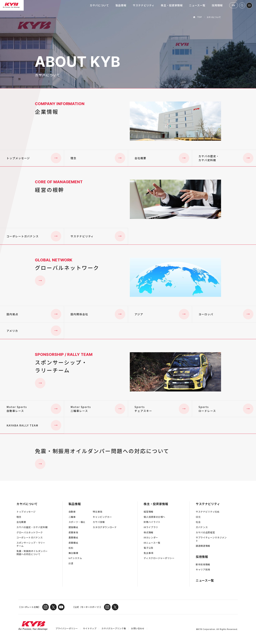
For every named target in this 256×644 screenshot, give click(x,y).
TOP (200, 17)
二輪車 (72, 517)
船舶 (71, 548)
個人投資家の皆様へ (154, 517)
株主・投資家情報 (172, 5)
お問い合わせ (138, 628)
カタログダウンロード (105, 527)
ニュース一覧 (197, 5)
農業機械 (73, 538)
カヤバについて (99, 5)
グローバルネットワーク (30, 532)
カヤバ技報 (99, 522)
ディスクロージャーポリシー (159, 558)
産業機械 (73, 543)
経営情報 (148, 512)
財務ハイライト (152, 522)
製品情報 (121, 5)
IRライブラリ (151, 527)
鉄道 (71, 563)
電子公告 (148, 548)
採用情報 (217, 5)
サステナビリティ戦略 (208, 512)
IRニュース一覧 (152, 543)
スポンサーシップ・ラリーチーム (31, 544)
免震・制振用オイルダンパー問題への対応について (32, 553)
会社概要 (21, 522)
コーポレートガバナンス (30, 538)
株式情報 (148, 532)
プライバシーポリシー (67, 628)
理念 (19, 517)
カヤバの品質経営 (205, 532)
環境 (198, 517)
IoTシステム (75, 558)
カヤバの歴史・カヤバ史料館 (32, 527)
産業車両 (73, 532)
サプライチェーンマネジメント (211, 539)
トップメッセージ (26, 512)
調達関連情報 (203, 546)
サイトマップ (90, 628)
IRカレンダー (151, 538)
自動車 (72, 512)
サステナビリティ (144, 5)
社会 (198, 522)
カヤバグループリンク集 (114, 628)
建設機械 (73, 527)
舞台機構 (73, 553)
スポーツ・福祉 (77, 522)
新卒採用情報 (203, 564)
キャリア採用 (203, 570)
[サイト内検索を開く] (242, 5)
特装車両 (98, 512)
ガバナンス (202, 527)
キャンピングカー (102, 517)
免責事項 (148, 553)
